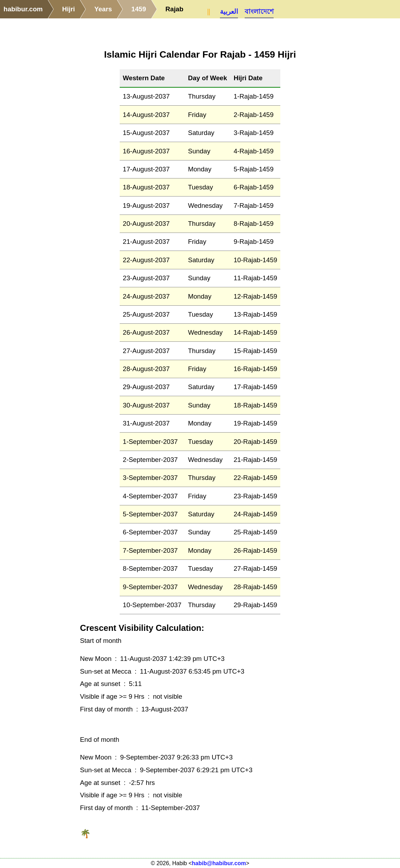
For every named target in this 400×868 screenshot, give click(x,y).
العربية (229, 11)
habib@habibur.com (219, 863)
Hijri (68, 9)
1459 (139, 9)
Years (103, 9)
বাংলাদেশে (259, 11)
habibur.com (23, 9)
